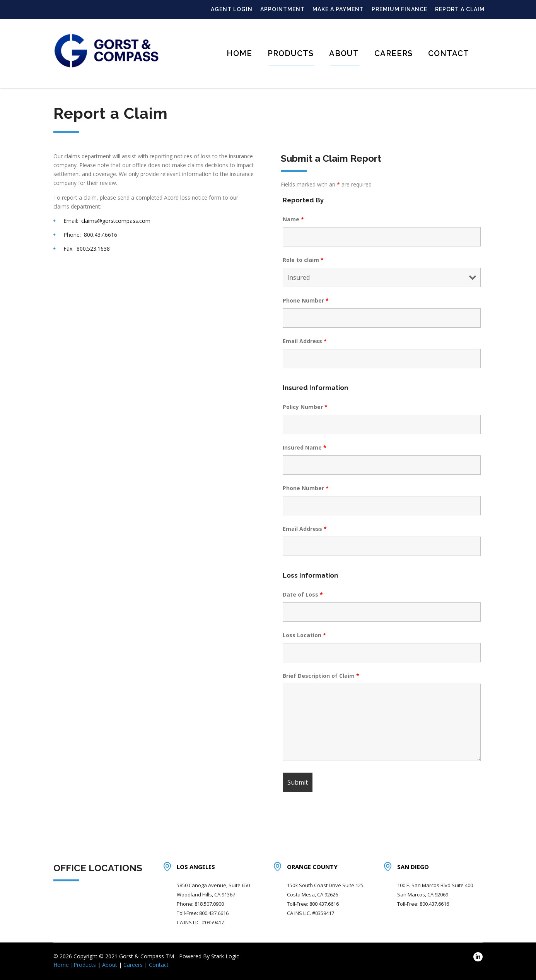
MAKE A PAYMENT (338, 9)
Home (239, 53)
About (344, 53)
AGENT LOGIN (232, 9)
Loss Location (304, 635)
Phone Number (306, 300)
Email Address (305, 341)
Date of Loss (303, 594)
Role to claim (303, 260)
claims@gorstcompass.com (116, 221)
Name (293, 219)
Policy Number (305, 407)
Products (291, 53)
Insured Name (305, 447)
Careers (393, 53)
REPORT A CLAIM (460, 9)
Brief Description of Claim (321, 676)
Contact (449, 53)
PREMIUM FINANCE (399, 9)
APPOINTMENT (283, 9)
